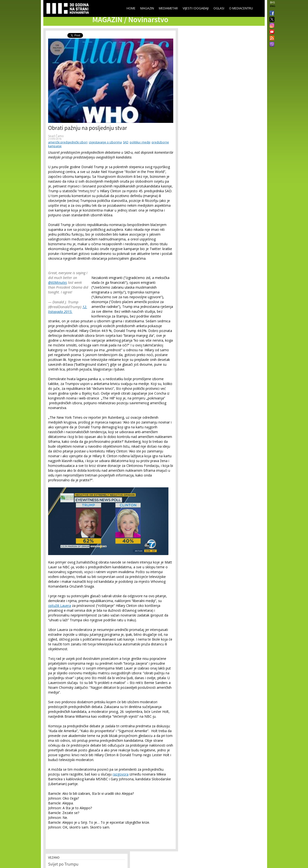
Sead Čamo (56, 136)
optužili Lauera (60, 606)
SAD (126, 142)
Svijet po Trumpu (63, 865)
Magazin (147, 8)
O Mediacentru (241, 8)
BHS (272, 2)
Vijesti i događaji (196, 8)
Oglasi (219, 8)
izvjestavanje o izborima (105, 142)
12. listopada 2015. (68, 309)
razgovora (121, 774)
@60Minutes (58, 282)
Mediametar (168, 8)
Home (131, 8)
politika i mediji (140, 142)
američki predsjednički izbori (68, 142)
